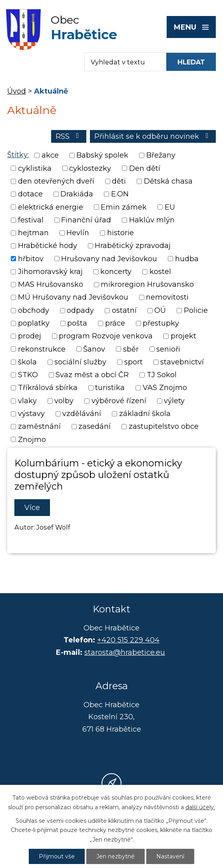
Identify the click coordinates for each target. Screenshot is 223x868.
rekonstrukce (42, 349)
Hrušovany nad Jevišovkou (109, 259)
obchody (34, 310)
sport (133, 362)
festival (31, 220)
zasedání (95, 427)
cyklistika (35, 168)
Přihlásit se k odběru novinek (153, 136)
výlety (174, 401)
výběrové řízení (119, 401)
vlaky (27, 401)
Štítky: (18, 155)
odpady (80, 310)
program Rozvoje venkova (106, 336)
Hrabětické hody (48, 246)
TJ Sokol (162, 375)
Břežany (161, 156)
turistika (110, 388)
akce (50, 156)
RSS (69, 136)
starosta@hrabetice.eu (125, 652)
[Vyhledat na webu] (191, 62)
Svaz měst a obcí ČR (92, 375)
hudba (187, 259)
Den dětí (145, 168)
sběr (131, 349)
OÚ (160, 310)
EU (170, 207)
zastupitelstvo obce (164, 427)
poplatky (34, 323)
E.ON (120, 194)
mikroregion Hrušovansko (147, 284)
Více (32, 508)
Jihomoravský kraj (50, 272)
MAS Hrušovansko (51, 284)
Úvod (17, 91)
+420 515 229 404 (128, 640)
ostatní (124, 310)
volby (64, 401)
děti (119, 181)
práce (115, 323)
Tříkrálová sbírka (48, 388)
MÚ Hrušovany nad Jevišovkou (73, 298)
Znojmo (32, 440)
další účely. (200, 807)
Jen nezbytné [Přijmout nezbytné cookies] (115, 856)
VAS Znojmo (165, 388)
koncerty (116, 272)
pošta (77, 323)
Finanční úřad (86, 220)
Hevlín (78, 233)
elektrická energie (51, 207)
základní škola (145, 414)
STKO (28, 375)
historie (120, 233)
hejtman (33, 233)
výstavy (31, 414)
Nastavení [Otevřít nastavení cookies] (170, 856)
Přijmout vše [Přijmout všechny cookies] (57, 856)
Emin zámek (124, 207)
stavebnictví (182, 362)
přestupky (161, 323)
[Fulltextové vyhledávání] (122, 62)
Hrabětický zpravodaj (133, 246)
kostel (160, 272)
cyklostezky (90, 168)
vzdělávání (82, 414)
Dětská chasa (168, 181)
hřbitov (31, 259)
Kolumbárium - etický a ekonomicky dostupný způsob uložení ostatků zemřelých (98, 475)
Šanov (94, 349)
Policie (196, 310)
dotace (30, 194)
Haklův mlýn (152, 220)
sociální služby (80, 362)
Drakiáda (77, 194)
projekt (183, 336)
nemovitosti (167, 298)
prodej (30, 336)
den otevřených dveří (56, 181)
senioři (168, 349)
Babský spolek (102, 156)
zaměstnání (39, 427)
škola (27, 362)
